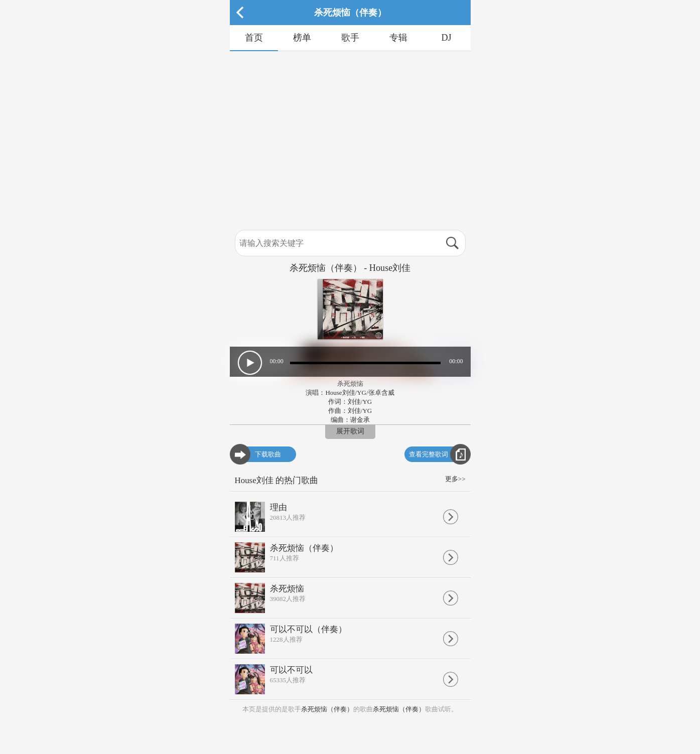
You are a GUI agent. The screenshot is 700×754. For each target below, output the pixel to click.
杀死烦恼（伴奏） (327, 709)
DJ (446, 38)
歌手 (350, 38)
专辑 (398, 38)
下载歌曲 (268, 454)
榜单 (302, 38)
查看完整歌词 (429, 454)
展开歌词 (350, 431)
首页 (254, 38)
